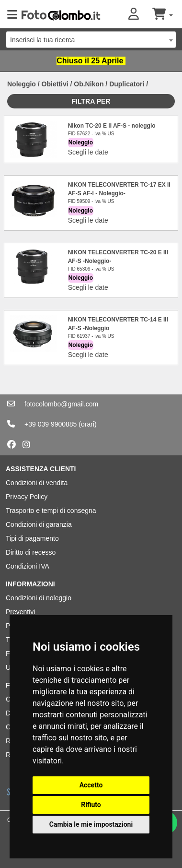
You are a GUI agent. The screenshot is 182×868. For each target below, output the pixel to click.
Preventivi (20, 612)
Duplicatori (127, 84)
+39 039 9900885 (51, 424)
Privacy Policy (27, 497)
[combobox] (91, 40)
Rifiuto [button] (91, 805)
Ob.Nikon (89, 84)
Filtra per (91, 101)
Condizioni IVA (28, 566)
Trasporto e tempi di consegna (51, 511)
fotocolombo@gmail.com (61, 404)
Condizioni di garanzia (39, 524)
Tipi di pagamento (32, 538)
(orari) (87, 424)
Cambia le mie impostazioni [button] (91, 824)
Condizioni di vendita (37, 483)
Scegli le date (88, 152)
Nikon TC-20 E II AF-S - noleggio (112, 126)
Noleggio (22, 84)
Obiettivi (55, 84)
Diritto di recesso (31, 552)
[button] (140, 15)
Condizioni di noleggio (39, 598)
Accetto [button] (91, 785)
